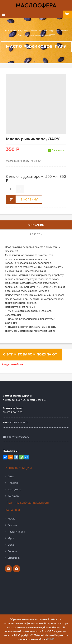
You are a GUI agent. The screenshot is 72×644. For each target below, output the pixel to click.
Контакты (13, 496)
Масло (12, 519)
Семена (12, 525)
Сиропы (12, 551)
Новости (13, 483)
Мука (11, 538)
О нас (11, 476)
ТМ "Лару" (49, 31)
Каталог (33, 31)
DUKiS (51, 639)
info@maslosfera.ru (18, 436)
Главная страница (14, 31)
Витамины (14, 558)
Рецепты (36, 234)
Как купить (14, 489)
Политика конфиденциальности (28, 503)
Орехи (12, 545)
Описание (36, 225)
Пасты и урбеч (16, 532)
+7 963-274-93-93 (19, 422)
